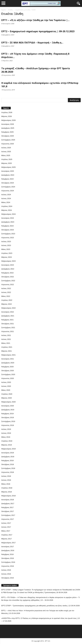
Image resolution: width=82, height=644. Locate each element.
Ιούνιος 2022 (6, 292)
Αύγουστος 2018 (8, 472)
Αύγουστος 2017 (8, 519)
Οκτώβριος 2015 (8, 578)
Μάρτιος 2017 (7, 539)
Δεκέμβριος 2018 (8, 457)
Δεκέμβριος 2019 (8, 410)
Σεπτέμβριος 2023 (8, 234)
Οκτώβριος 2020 (8, 371)
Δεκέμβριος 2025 (8, 128)
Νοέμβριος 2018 (7, 461)
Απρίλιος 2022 (7, 300)
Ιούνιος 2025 (6, 152)
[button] (78, 4)
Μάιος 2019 (6, 437)
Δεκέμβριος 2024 (8, 175)
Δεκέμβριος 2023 (8, 222)
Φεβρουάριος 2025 (8, 167)
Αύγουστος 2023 (8, 238)
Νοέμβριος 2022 (7, 273)
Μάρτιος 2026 (7, 116)
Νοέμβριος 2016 (7, 554)
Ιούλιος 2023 (6, 241)
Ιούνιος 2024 (6, 198)
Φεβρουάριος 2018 (8, 496)
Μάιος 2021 (6, 343)
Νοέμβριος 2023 (7, 226)
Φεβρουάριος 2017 (8, 543)
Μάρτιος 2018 (7, 492)
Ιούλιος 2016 (6, 570)
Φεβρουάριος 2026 (8, 120)
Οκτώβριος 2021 (8, 324)
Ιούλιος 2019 (6, 429)
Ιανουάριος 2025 (8, 171)
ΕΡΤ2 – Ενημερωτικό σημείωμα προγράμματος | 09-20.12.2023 (38, 31)
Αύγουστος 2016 (8, 566)
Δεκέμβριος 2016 (8, 550)
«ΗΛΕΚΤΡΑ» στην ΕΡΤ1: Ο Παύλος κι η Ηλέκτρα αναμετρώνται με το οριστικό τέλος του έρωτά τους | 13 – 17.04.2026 (40, 620)
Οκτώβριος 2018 (8, 464)
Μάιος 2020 (6, 390)
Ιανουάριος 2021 (8, 359)
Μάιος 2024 (6, 202)
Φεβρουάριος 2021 (8, 355)
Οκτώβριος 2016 (8, 558)
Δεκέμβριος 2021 (8, 316)
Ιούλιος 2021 (6, 335)
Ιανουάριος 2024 (8, 218)
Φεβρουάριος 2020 (8, 402)
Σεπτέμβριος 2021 (8, 328)
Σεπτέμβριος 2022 (8, 281)
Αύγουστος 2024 (8, 191)
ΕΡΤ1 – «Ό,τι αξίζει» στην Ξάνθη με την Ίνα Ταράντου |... (35, 20)
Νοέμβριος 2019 (7, 414)
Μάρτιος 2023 (7, 257)
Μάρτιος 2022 (7, 304)
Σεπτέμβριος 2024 (8, 187)
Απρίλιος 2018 (7, 488)
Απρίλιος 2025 (7, 159)
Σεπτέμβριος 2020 (8, 374)
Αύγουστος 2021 (8, 331)
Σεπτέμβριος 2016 (8, 562)
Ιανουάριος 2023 (8, 265)
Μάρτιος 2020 (7, 398)
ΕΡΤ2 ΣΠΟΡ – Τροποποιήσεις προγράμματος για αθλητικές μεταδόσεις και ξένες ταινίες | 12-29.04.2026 (40, 606)
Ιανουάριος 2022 (8, 312)
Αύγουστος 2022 (8, 285)
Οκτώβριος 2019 (8, 417)
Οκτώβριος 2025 (8, 136)
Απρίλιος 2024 (7, 206)
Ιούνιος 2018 (6, 480)
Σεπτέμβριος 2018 (8, 468)
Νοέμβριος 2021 (7, 320)
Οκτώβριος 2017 (8, 511)
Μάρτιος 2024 (7, 210)
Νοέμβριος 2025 (7, 132)
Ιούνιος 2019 (6, 433)
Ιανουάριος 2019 (8, 453)
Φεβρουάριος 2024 (8, 214)
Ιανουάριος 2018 (8, 500)
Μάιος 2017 (6, 531)
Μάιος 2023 (6, 249)
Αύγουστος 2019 (8, 425)
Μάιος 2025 (6, 155)
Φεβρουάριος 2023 (8, 261)
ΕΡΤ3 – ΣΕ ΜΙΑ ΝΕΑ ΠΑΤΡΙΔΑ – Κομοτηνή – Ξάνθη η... (32, 42)
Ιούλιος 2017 (6, 523)
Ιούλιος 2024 (6, 195)
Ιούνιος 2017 (6, 527)
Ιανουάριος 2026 (8, 124)
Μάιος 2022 (6, 296)
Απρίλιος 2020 (7, 394)
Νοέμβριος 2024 (7, 179)
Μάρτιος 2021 (7, 351)
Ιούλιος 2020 (6, 382)
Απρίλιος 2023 (7, 253)
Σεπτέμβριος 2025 (8, 140)
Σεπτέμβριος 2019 (8, 421)
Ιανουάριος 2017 (8, 547)
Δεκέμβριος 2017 (8, 504)
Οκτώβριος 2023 (8, 230)
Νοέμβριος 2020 (7, 367)
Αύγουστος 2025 (8, 144)
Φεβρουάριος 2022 (8, 308)
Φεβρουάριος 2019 (8, 449)
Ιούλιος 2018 (6, 476)
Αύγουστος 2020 (8, 378)
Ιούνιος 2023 (6, 245)
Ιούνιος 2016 (6, 574)
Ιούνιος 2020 (6, 386)
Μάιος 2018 (6, 484)
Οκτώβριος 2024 (8, 183)
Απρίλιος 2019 (7, 441)
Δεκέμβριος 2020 (8, 363)
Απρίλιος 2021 (7, 347)
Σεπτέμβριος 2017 (8, 515)
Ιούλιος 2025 (6, 148)
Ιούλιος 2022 (6, 288)
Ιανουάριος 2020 (8, 406)
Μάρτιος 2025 (7, 163)
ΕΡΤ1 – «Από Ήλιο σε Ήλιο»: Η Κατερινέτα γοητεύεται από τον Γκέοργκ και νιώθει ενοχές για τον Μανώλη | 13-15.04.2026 (38, 612)
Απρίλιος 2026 (7, 112)
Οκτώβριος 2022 (8, 277)
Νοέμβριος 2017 (7, 507)
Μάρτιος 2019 (7, 445)
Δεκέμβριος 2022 (8, 269)
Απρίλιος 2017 (7, 535)
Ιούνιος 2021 (6, 339)
